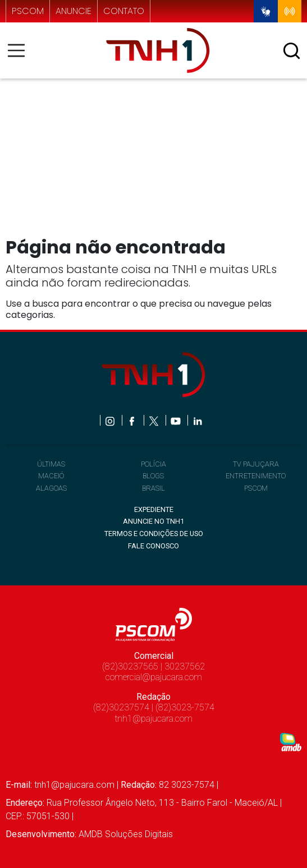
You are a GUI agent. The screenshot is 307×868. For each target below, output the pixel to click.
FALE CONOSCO (153, 546)
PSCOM (256, 488)
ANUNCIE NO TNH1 (153, 521)
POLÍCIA (153, 464)
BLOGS (153, 476)
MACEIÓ (51, 476)
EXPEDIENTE (154, 509)
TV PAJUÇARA (256, 464)
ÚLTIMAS (51, 464)
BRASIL (153, 488)
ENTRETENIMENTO (256, 476)
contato (124, 11)
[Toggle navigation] (20, 50)
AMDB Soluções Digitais (126, 834)
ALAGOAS (51, 488)
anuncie (74, 11)
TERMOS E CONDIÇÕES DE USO (154, 534)
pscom (28, 11)
